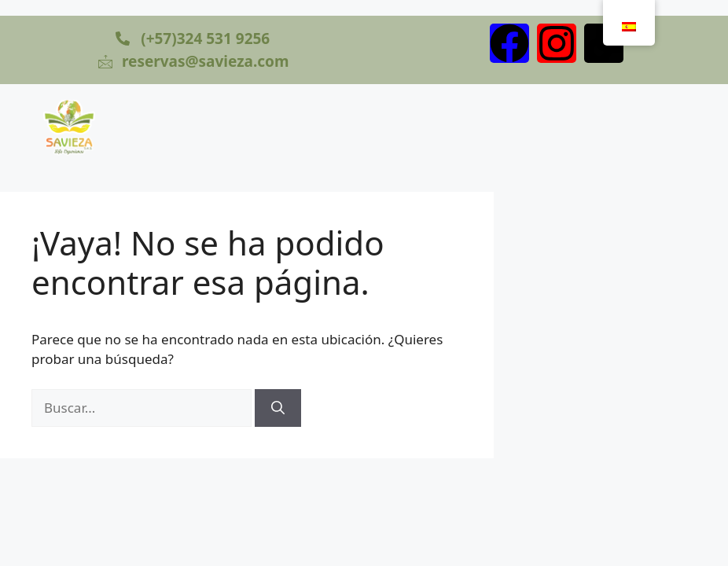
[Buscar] (278, 408)
